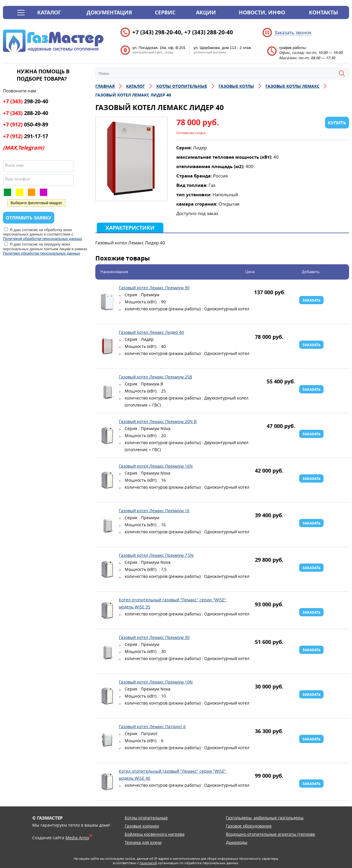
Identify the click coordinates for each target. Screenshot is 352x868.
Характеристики (130, 228)
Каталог (49, 12)
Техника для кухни (143, 842)
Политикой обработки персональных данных (43, 239)
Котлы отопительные (146, 818)
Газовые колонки (142, 826)
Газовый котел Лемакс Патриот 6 (107, 741)
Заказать (312, 300)
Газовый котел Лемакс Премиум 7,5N (107, 569)
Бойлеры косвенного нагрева (155, 834)
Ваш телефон (17, 179)
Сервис (165, 12)
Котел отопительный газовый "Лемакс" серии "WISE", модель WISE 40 (107, 782)
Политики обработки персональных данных (42, 253)
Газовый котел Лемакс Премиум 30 (107, 652)
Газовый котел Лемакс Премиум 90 (107, 302)
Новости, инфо (262, 12)
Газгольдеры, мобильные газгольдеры (265, 818)
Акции (206, 12)
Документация (109, 12)
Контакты (323, 12)
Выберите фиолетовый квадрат (36, 203)
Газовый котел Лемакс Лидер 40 (107, 346)
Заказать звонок (293, 33)
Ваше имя (14, 165)
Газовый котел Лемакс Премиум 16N (107, 480)
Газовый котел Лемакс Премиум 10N (107, 696)
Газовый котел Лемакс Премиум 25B (107, 391)
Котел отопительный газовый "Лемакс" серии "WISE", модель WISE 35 (107, 610)
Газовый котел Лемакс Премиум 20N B (107, 436)
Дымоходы (237, 842)
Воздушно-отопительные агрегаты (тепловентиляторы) (282, 834)
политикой (148, 863)
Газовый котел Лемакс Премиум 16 (107, 525)
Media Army (77, 838)
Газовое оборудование (249, 826)
